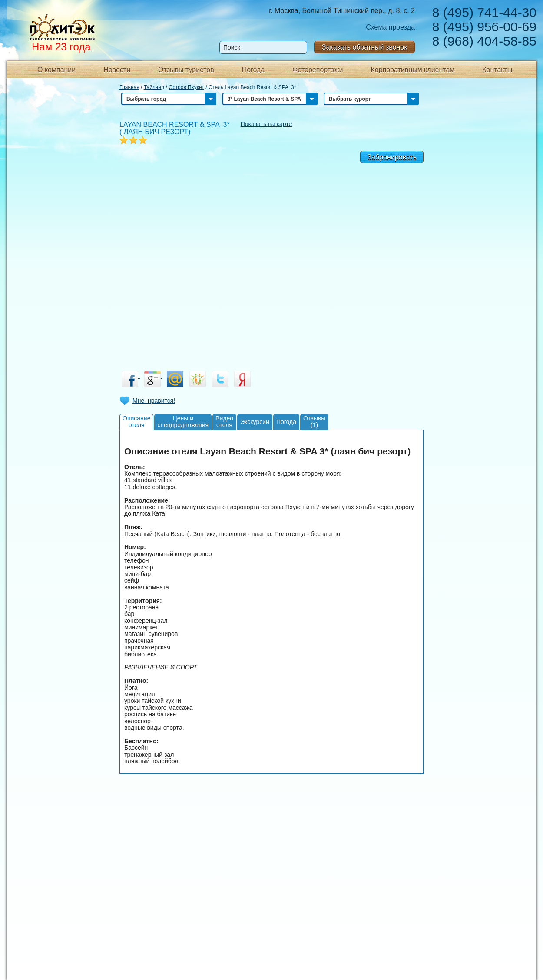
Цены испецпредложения (183, 422)
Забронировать (392, 157)
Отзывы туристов (186, 70)
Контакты (497, 70)
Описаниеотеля (136, 422)
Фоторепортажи (318, 70)
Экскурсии (255, 422)
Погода (253, 70)
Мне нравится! (154, 401)
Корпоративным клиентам (412, 70)
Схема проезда (390, 27)
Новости (117, 70)
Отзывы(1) (314, 422)
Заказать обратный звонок (364, 47)
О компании (56, 70)
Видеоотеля (224, 422)
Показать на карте (267, 124)
